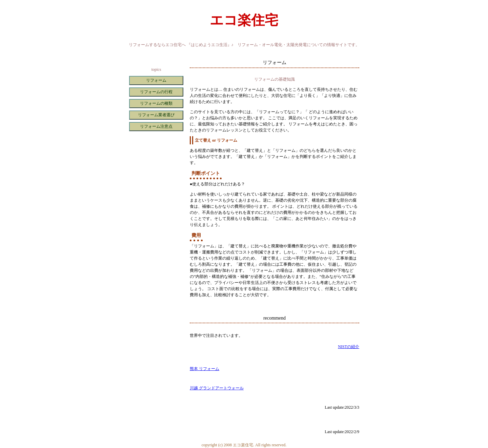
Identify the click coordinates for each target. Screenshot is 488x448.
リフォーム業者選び (156, 115)
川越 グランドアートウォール (217, 388)
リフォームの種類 (156, 103)
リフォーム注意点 (156, 126)
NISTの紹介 (349, 347)
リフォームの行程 (156, 92)
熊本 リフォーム (205, 369)
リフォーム (156, 80)
